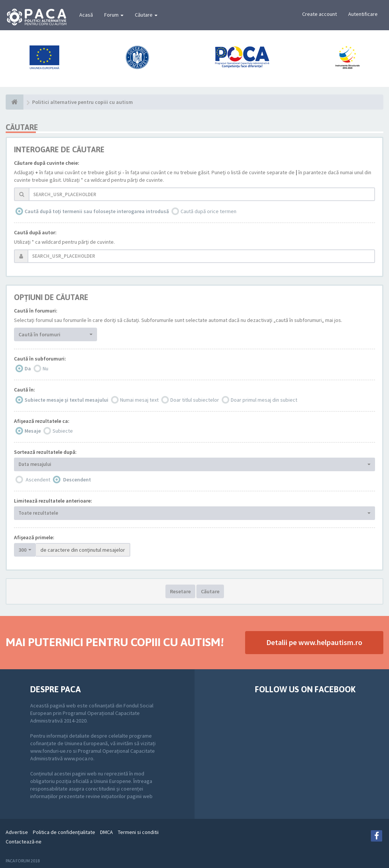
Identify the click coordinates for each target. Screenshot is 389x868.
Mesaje (33, 431)
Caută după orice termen (208, 211)
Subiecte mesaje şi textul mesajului (66, 400)
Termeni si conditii (138, 832)
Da (28, 368)
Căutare (146, 15)
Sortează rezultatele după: (45, 452)
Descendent (77, 480)
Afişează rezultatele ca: (42, 421)
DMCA (107, 832)
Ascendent (38, 480)
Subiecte (63, 431)
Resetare (180, 591)
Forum (114, 15)
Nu (46, 368)
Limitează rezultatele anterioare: (53, 501)
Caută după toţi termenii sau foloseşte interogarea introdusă (97, 211)
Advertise (17, 832)
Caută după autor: (35, 232)
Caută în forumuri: (36, 311)
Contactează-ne (24, 842)
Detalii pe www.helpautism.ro (314, 642)
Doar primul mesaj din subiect (264, 400)
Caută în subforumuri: (40, 359)
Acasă (86, 15)
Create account (320, 14)
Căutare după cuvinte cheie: (47, 163)
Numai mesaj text (139, 400)
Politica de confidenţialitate (64, 832)
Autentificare (363, 14)
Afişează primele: (34, 537)
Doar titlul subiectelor (195, 400)
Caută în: (25, 390)
